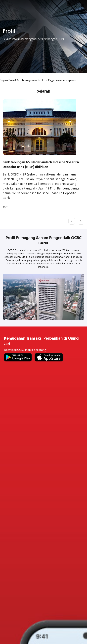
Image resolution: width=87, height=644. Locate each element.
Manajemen (29, 80)
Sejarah (5, 80)
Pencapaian (69, 80)
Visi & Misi (16, 80)
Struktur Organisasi (49, 80)
